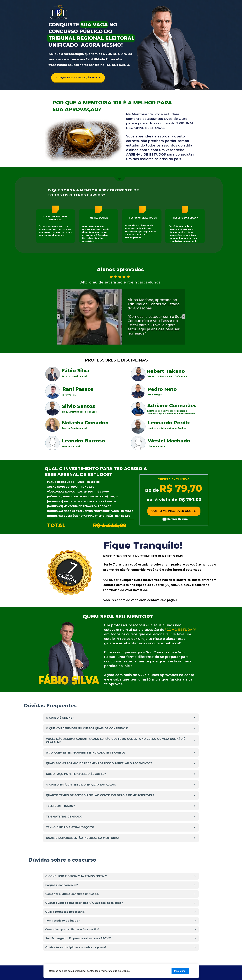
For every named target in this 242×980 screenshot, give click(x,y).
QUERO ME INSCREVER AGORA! (174, 511)
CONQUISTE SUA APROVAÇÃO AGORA (78, 78)
